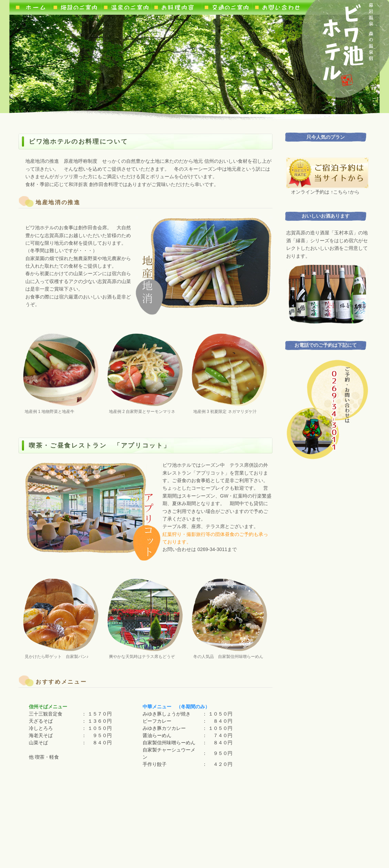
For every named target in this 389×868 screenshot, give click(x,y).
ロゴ (348, 44)
